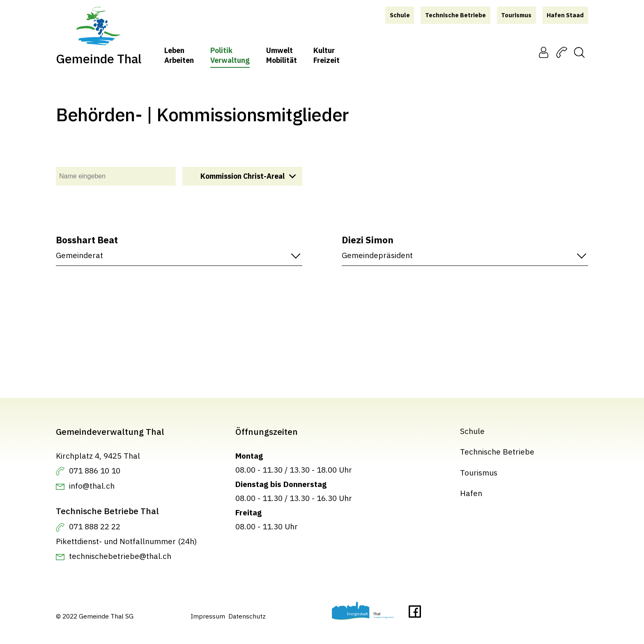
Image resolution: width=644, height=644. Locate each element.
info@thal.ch (92, 486)
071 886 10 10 (95, 470)
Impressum (208, 616)
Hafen (471, 493)
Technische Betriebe (497, 451)
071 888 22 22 (95, 526)
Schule (472, 431)
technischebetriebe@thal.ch (120, 556)
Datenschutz (247, 616)
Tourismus (479, 472)
